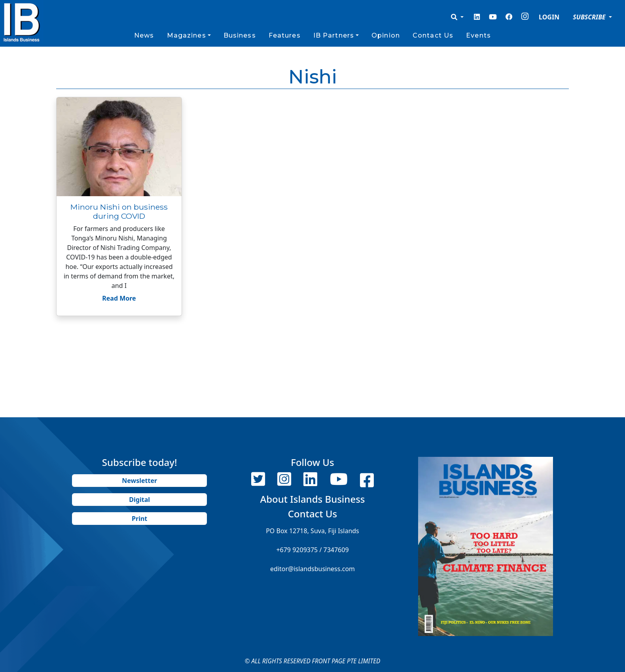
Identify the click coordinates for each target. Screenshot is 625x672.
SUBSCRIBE (590, 17)
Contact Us (433, 35)
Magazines (187, 35)
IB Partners (334, 35)
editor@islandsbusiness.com (312, 569)
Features (285, 35)
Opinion (386, 35)
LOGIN (549, 17)
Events (478, 35)
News (144, 35)
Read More (119, 298)
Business (240, 35)
